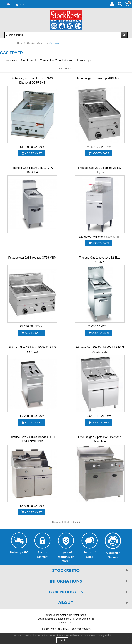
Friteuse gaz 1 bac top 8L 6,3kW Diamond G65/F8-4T (32, 80)
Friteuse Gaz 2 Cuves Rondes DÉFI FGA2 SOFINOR (32, 439)
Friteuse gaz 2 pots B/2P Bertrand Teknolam (100, 439)
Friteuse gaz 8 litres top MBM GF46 (100, 78)
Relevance (65, 69)
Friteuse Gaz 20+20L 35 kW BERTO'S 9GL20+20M (100, 350)
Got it (62, 640)
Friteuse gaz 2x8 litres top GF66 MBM (32, 258)
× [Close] (128, 638)
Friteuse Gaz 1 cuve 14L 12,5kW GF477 (100, 260)
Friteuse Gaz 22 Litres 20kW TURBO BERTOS (32, 350)
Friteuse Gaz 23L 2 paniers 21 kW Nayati (100, 170)
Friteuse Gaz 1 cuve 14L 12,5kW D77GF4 (32, 170)
